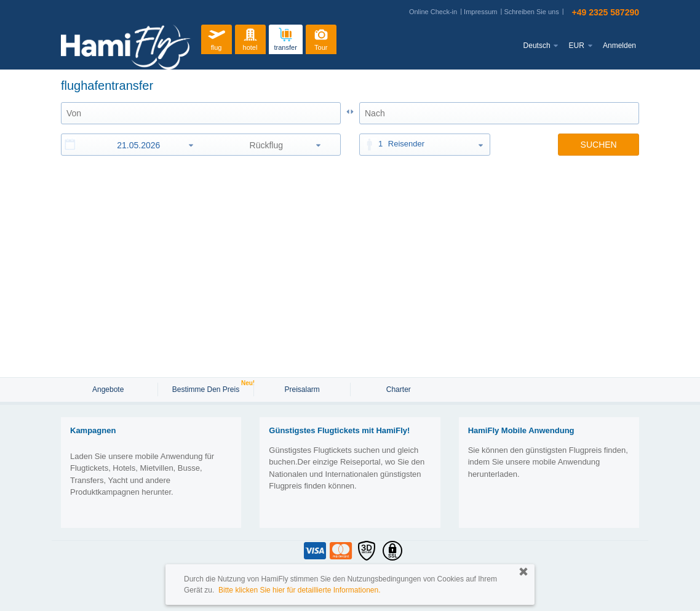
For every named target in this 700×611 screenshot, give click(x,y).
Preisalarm (302, 389)
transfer (286, 38)
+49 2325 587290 (606, 12)
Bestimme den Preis (207, 388)
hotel (250, 38)
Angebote (109, 389)
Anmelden (619, 46)
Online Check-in (433, 12)
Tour (321, 38)
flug (217, 38)
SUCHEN (599, 145)
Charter (399, 389)
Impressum (480, 12)
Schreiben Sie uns (531, 12)
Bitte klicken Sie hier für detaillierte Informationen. (299, 590)
